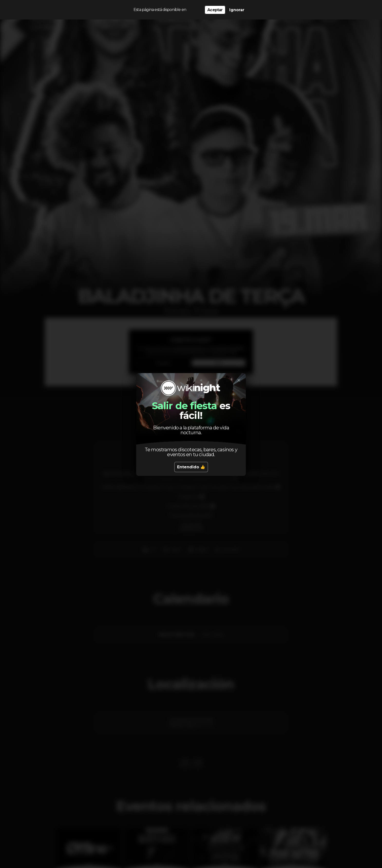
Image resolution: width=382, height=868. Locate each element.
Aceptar (215, 10)
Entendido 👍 (191, 467)
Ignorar (237, 10)
